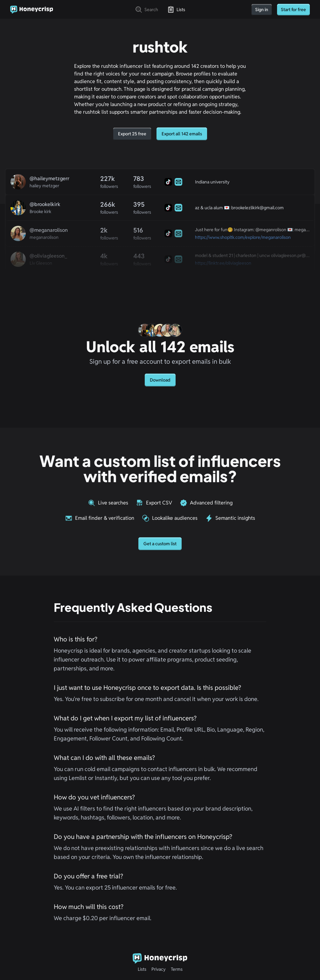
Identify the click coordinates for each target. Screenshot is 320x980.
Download (160, 380)
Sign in (262, 10)
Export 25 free (132, 134)
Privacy (159, 969)
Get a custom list (160, 544)
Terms (177, 969)
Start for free (293, 10)
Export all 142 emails (182, 134)
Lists (142, 969)
